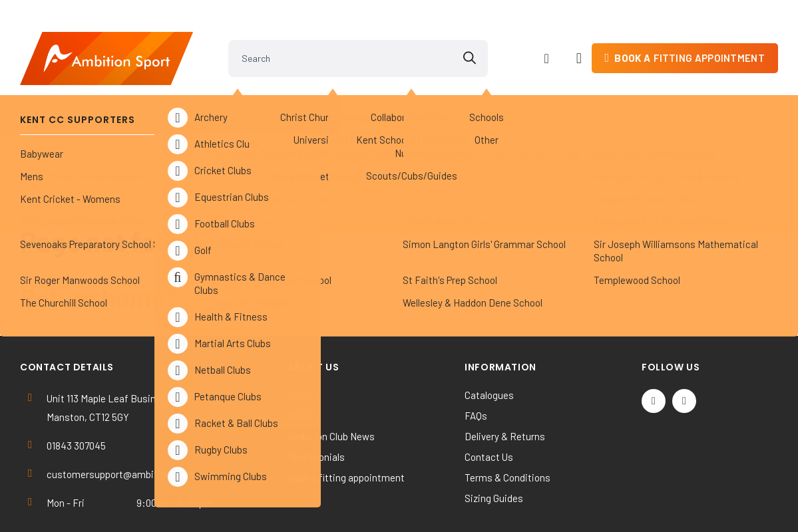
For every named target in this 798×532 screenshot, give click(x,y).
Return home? (99, 240)
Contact (747, 93)
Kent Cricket (152, 93)
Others (415, 93)
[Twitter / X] (654, 344)
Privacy (303, 358)
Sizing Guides (494, 441)
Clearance (490, 93)
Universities (336, 93)
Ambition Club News (331, 379)
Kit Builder (680, 93)
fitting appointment (690, 36)
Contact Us (489, 400)
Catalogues (489, 338)
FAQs (476, 358)
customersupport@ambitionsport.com (131, 417)
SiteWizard (447, 503)
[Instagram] (684, 344)
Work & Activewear (587, 93)
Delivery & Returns (505, 379)
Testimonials (316, 400)
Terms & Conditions (507, 420)
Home (300, 338)
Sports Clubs (249, 93)
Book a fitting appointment (346, 420)
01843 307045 (76, 388)
